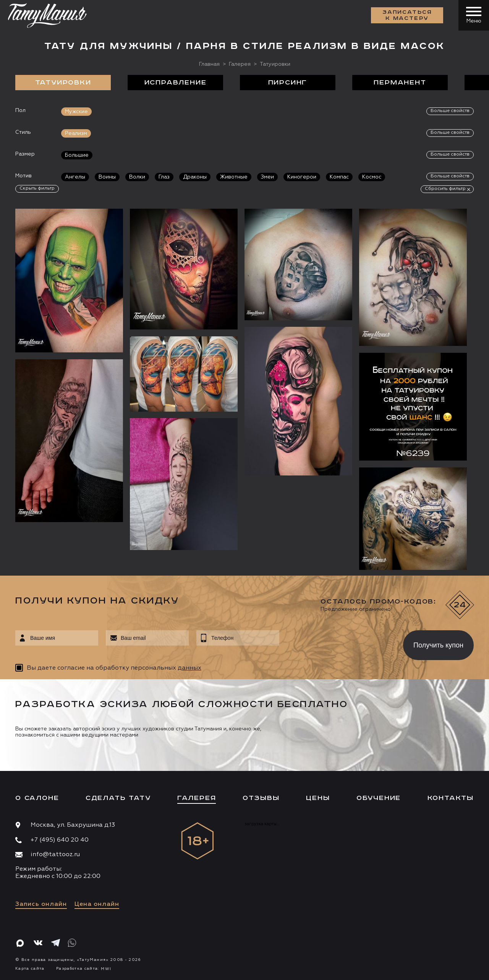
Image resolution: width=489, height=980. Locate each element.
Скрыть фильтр (37, 188)
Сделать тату (118, 798)
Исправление (176, 83)
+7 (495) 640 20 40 (60, 840)
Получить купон (438, 645)
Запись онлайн (41, 904)
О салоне (37, 798)
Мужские (76, 112)
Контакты (451, 798)
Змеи (267, 177)
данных (189, 668)
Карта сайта (30, 969)
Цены (318, 798)
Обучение (379, 798)
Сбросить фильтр (445, 189)
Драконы (195, 177)
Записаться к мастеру (407, 15)
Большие (77, 155)
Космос (372, 177)
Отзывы (261, 798)
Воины (107, 177)
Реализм (76, 133)
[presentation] (336, 643)
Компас (339, 177)
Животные (234, 177)
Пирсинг (288, 83)
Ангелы (75, 177)
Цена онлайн (97, 904)
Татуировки (63, 83)
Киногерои (302, 177)
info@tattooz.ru (55, 855)
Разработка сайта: (84, 969)
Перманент (400, 83)
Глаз (164, 177)
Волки (137, 177)
